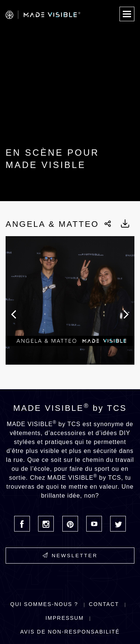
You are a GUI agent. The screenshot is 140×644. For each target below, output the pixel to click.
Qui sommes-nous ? (44, 604)
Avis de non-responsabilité (70, 632)
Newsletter (70, 555)
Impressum (65, 618)
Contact (104, 604)
